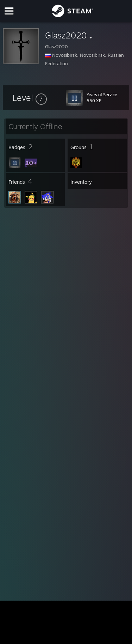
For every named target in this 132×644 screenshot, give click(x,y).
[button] (30, 98)
